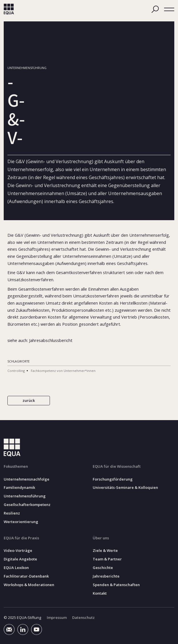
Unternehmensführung (25, 496)
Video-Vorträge (18, 551)
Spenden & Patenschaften (116, 585)
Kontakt (100, 593)
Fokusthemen (16, 466)
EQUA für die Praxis (21, 538)
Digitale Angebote (20, 559)
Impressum (57, 618)
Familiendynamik (19, 488)
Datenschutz (83, 618)
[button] (169, 9)
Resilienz (12, 513)
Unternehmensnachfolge (27, 479)
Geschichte (103, 568)
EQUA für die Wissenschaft (117, 466)
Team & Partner (107, 559)
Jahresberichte (106, 576)
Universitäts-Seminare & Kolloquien (125, 488)
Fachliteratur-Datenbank (26, 576)
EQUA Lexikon (16, 568)
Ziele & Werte (105, 551)
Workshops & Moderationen (29, 585)
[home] (9, 9)
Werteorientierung (21, 522)
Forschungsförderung (113, 479)
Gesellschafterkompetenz (27, 505)
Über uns (101, 538)
